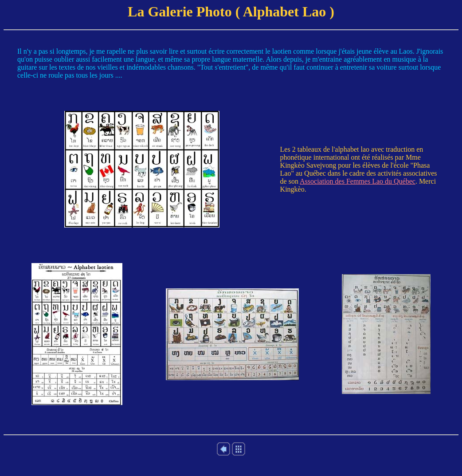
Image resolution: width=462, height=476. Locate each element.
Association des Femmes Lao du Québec (358, 181)
